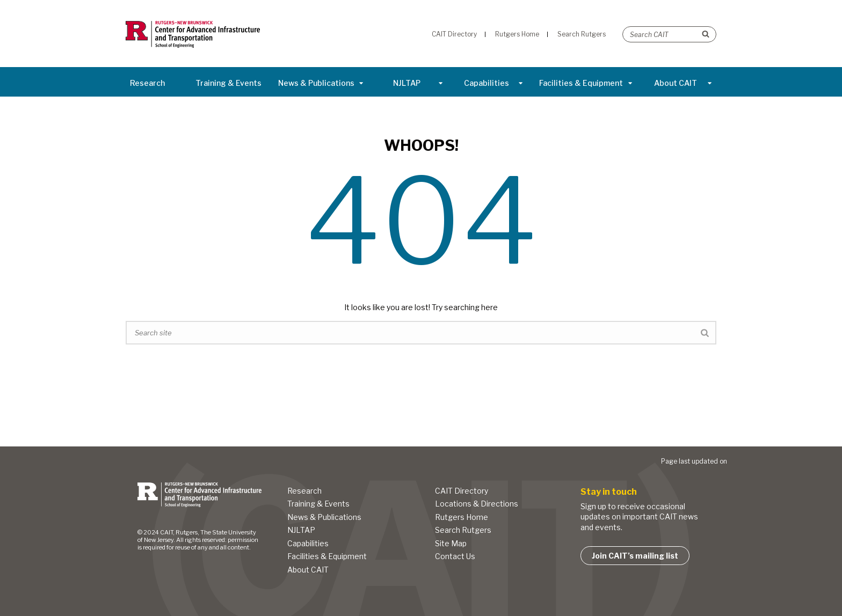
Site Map (451, 543)
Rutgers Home (462, 517)
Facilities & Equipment (586, 83)
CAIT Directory (462, 491)
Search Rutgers (463, 530)
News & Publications (321, 83)
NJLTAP (418, 83)
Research (147, 83)
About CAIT (683, 83)
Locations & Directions (477, 504)
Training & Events (228, 83)
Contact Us (455, 556)
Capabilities (493, 83)
